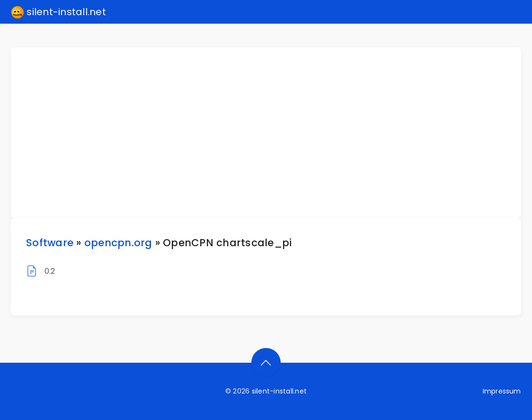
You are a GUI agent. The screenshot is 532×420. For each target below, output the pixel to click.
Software (50, 243)
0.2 (50, 271)
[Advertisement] (272, 133)
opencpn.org (118, 243)
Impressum (502, 391)
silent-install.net (58, 12)
